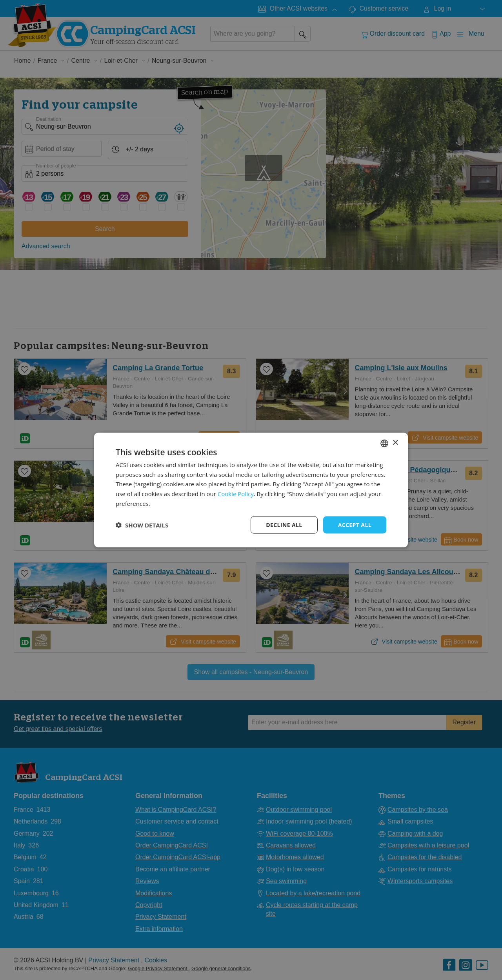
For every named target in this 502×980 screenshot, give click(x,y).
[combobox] (384, 443)
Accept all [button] (355, 525)
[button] (142, 525)
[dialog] (251, 490)
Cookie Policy (236, 494)
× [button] (395, 443)
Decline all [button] (284, 525)
